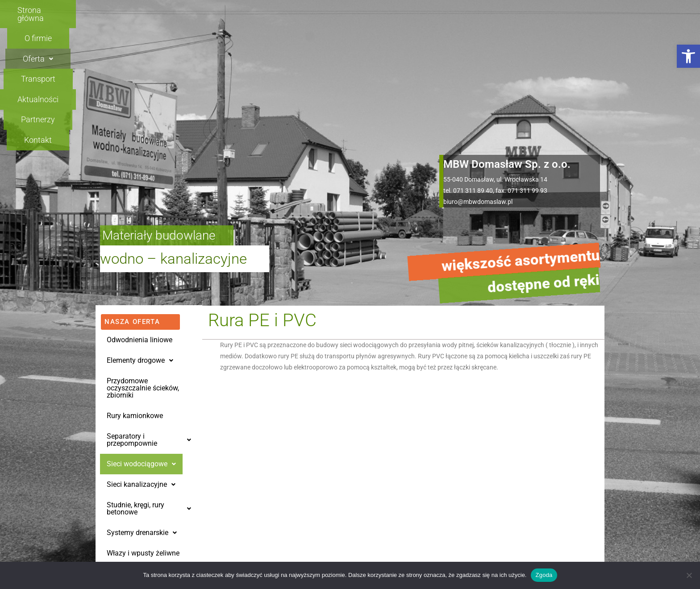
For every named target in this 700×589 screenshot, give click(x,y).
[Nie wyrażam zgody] (689, 575)
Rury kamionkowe (135, 286)
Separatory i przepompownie (149, 310)
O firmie (222, 10)
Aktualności (426, 10)
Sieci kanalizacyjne (141, 355)
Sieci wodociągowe (141, 334)
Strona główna (147, 10)
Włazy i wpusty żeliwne (143, 423)
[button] (688, 56)
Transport (353, 10)
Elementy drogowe (140, 230)
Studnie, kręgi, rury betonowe (149, 379)
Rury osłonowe (130, 444)
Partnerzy (499, 10)
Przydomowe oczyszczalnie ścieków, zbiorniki (143, 258)
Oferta (286, 10)
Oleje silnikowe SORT (140, 464)
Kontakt (565, 10)
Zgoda (544, 575)
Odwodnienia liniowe (140, 210)
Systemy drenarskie (142, 403)
